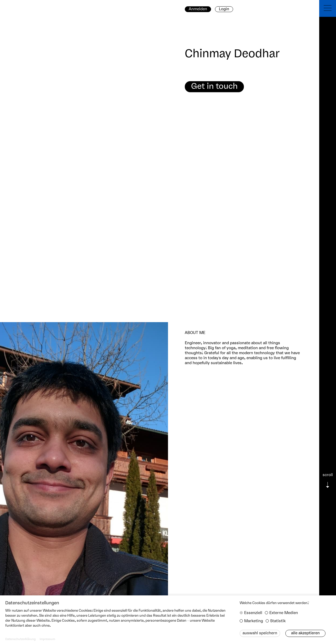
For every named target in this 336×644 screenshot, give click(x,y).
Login (224, 9)
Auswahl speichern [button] (260, 633)
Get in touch (214, 87)
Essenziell (253, 613)
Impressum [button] (47, 639)
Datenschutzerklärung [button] (20, 639)
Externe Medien (284, 613)
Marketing (254, 621)
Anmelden (198, 9)
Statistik (278, 621)
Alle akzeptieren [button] (305, 633)
